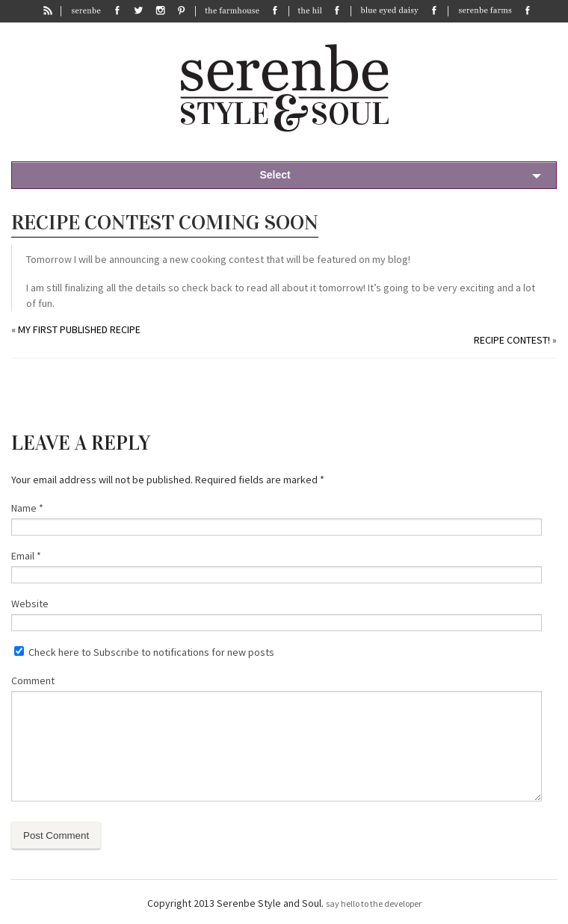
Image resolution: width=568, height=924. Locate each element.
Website (30, 604)
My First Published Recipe (79, 329)
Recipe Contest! (512, 340)
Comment (33, 680)
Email (26, 556)
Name (27, 508)
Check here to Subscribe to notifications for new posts (144, 652)
